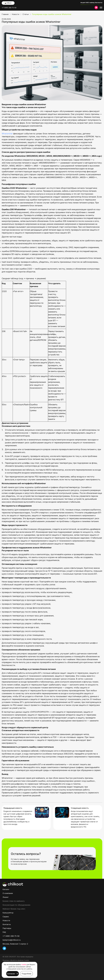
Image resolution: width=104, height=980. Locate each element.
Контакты (7, 924)
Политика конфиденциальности (14, 968)
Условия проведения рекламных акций (17, 971)
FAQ (4, 932)
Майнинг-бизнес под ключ (14, 909)
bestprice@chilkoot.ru (12, 940)
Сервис (6, 917)
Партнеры (7, 928)
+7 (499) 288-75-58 (9, 8)
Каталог (6, 889)
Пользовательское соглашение (14, 964)
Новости (6, 920)
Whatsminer (7, 134)
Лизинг (6, 897)
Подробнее (26, 974)
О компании (8, 893)
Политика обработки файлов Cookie (16, 960)
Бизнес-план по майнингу (14, 901)
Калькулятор (8, 913)
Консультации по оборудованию (16, 905)
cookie (24, 964)
